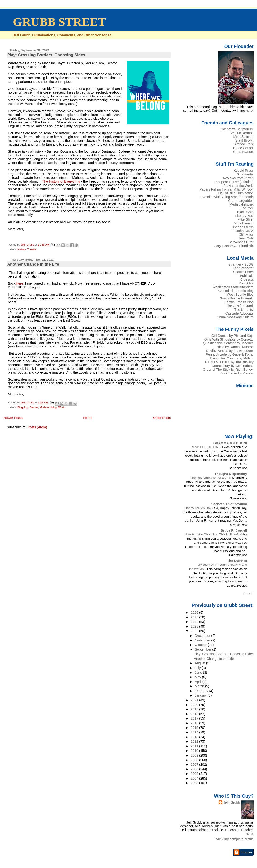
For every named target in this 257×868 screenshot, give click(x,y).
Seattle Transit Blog (239, 302)
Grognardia (245, 174)
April (199, 682)
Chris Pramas (243, 152)
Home (88, 418)
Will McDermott (242, 133)
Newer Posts (13, 418)
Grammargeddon (241, 201)
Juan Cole (246, 238)
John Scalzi (245, 231)
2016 (195, 723)
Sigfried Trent (243, 144)
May (198, 677)
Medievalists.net (242, 204)
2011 (195, 746)
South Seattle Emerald (237, 298)
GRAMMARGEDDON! (230, 443)
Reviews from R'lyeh (238, 178)
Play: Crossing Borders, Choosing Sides (46, 55)
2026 (195, 613)
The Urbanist (244, 310)
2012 (195, 741)
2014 (195, 732)
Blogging (23, 407)
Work (61, 407)
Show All (249, 593)
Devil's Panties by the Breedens (230, 351)
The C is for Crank (240, 306)
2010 (195, 751)
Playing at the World (238, 186)
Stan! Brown (244, 140)
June (199, 673)
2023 (195, 626)
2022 (195, 631)
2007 (195, 764)
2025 (195, 617)
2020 (195, 705)
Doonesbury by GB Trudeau (233, 366)
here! (250, 111)
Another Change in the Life (33, 264)
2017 (195, 718)
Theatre (32, 249)
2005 (195, 774)
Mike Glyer (246, 219)
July (198, 668)
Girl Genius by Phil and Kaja (233, 336)
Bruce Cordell (243, 148)
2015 (195, 728)
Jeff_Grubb (232, 802)
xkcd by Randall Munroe (236, 347)
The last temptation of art (208, 478)
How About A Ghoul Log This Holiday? (212, 534)
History (22, 249)
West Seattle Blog (240, 295)
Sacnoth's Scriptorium (237, 129)
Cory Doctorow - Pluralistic (234, 246)
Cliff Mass (246, 235)
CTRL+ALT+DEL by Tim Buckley (229, 362)
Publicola (247, 276)
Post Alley (246, 283)
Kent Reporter (243, 268)
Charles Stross (242, 227)
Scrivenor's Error (241, 242)
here (20, 283)
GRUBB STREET (59, 22)
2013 (195, 737)
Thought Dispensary (231, 474)
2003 (195, 783)
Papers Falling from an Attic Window (227, 189)
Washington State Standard (233, 287)
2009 (195, 755)
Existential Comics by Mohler (232, 358)
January (201, 695)
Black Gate (245, 212)
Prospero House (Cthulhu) (234, 182)
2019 (195, 709)
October (201, 645)
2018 (195, 714)
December (203, 636)
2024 (195, 622)
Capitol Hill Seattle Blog (236, 291)
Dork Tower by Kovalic (237, 373)
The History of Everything (61, 181)
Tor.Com (247, 208)
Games (34, 407)
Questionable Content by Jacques (228, 343)
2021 (195, 700)
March (200, 686)
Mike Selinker (243, 137)
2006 (195, 769)
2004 (195, 778)
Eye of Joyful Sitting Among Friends (227, 197)
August (200, 663)
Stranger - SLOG (241, 264)
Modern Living (48, 407)
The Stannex (237, 561)
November (203, 640)
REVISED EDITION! (205, 447)
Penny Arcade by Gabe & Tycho (230, 354)
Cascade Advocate (240, 313)
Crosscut (247, 279)
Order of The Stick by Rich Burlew (228, 370)
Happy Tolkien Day (198, 508)
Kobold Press (243, 171)
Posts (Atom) (37, 427)
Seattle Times (243, 272)
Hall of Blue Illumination (236, 193)
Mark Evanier (244, 223)
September (203, 649)
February (202, 691)
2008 (195, 760)
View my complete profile (235, 839)
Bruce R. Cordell (234, 530)
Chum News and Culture (235, 317)
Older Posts (162, 418)
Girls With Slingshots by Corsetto (229, 339)
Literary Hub (244, 216)
